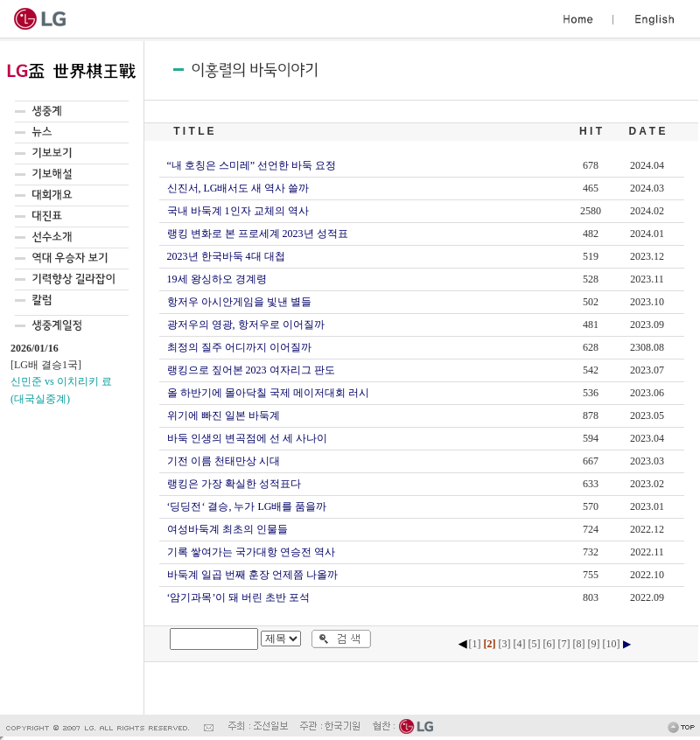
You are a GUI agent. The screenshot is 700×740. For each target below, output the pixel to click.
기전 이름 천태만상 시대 (224, 461)
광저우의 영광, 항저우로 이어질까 (246, 325)
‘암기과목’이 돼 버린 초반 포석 (239, 597)
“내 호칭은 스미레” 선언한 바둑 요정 (252, 165)
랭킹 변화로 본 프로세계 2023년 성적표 (258, 234)
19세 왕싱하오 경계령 (217, 279)
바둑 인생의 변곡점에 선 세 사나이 (247, 438)
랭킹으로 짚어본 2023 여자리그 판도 (251, 370)
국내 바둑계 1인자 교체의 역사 (238, 211)
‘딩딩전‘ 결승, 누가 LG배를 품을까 (247, 506)
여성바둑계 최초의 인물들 (227, 529)
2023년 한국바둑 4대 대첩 (226, 256)
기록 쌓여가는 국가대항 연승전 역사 (251, 552)
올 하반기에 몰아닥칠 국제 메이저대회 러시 (268, 393)
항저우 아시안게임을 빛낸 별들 (239, 302)
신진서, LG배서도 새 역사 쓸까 (238, 188)
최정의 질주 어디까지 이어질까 (239, 347)
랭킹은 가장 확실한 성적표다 (234, 484)
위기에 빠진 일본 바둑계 (224, 415)
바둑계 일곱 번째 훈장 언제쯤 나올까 (252, 575)
